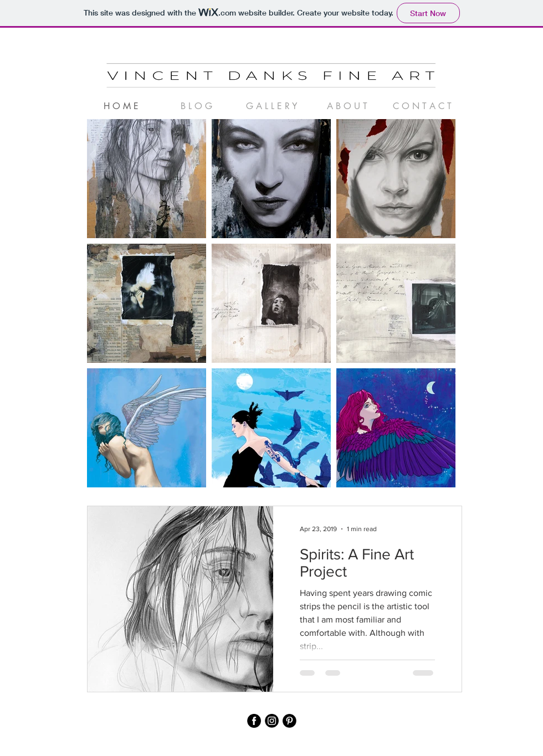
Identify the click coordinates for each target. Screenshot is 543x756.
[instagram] (272, 721)
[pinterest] (290, 721)
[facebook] (254, 721)
